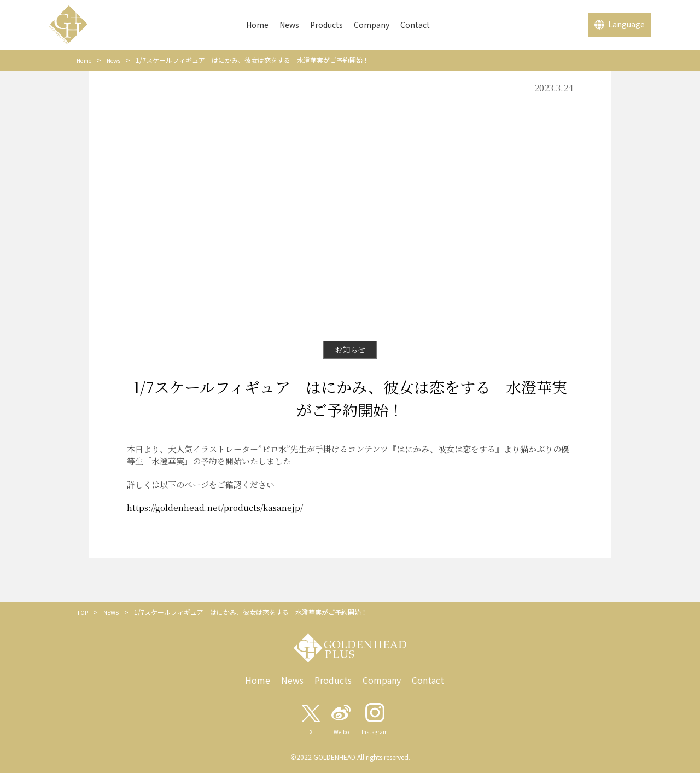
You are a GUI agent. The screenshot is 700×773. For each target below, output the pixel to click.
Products (326, 25)
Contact (415, 25)
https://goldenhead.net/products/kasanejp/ (215, 507)
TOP (83, 612)
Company (372, 25)
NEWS (114, 612)
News (289, 25)
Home (257, 25)
